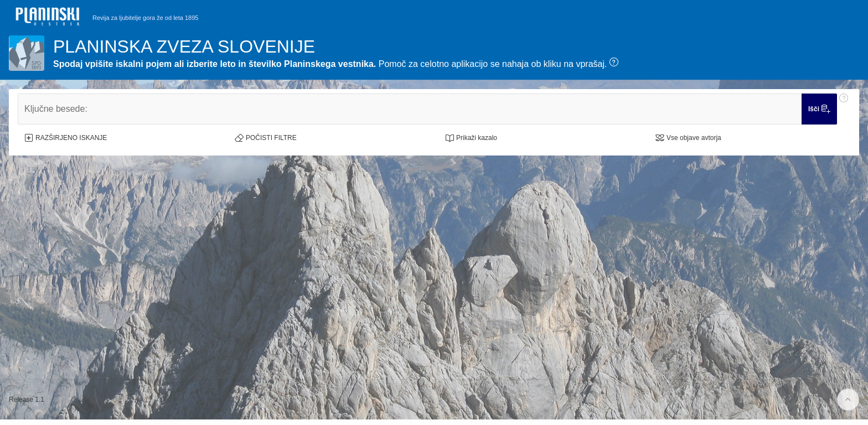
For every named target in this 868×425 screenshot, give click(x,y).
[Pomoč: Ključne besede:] (844, 109)
